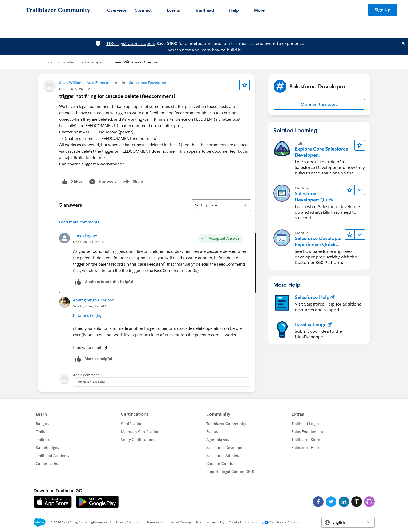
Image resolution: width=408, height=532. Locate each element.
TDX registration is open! (131, 44)
